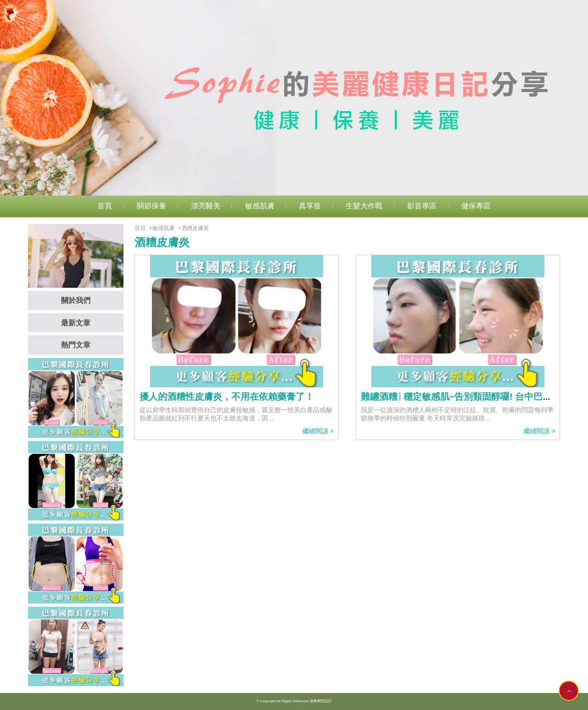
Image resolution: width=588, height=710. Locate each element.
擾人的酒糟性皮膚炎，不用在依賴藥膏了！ (227, 397)
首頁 (105, 206)
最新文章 (76, 323)
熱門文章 (76, 345)
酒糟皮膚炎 (195, 228)
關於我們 (76, 300)
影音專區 (422, 206)
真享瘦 (310, 206)
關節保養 (151, 206)
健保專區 (476, 206)
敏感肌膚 (260, 206)
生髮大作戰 (364, 206)
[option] (294, 98)
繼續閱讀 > (318, 431)
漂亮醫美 (206, 206)
